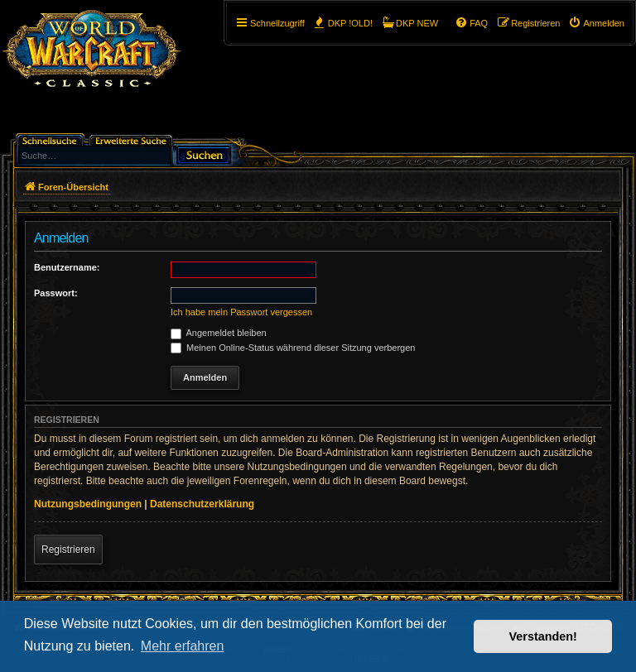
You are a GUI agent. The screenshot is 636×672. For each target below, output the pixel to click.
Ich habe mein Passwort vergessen (241, 312)
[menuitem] (596, 23)
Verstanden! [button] (543, 636)
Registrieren (68, 550)
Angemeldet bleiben (219, 333)
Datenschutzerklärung (202, 504)
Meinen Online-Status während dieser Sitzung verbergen (293, 348)
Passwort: (56, 293)
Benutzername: (67, 267)
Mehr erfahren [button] (183, 646)
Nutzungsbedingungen (88, 504)
